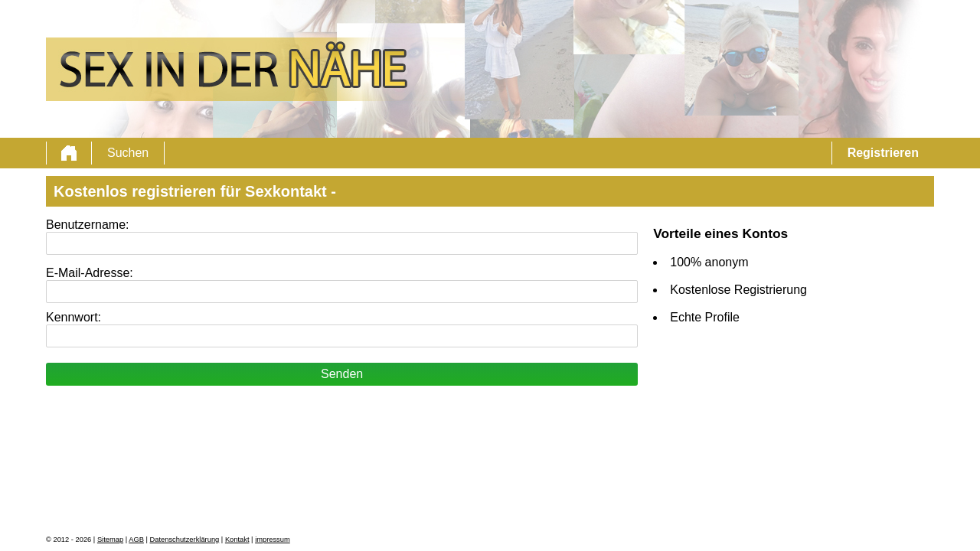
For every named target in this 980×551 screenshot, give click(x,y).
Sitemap (110, 540)
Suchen (128, 153)
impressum (273, 540)
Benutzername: (88, 225)
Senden (342, 374)
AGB (136, 540)
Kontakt (237, 540)
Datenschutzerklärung (185, 540)
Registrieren (883, 153)
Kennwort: (73, 317)
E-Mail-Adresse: (90, 273)
